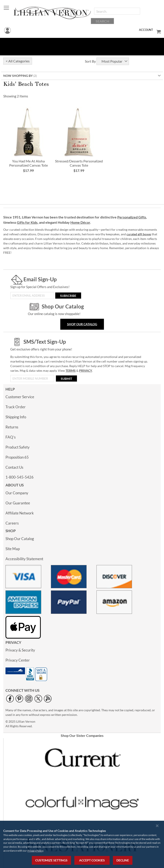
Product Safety (18, 447)
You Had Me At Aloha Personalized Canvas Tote (29, 163)
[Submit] (66, 379)
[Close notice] (157, 826)
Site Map (13, 549)
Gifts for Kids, (28, 222)
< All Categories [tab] (18, 61)
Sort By (90, 61)
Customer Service (20, 397)
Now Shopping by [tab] (18, 76)
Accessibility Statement (24, 559)
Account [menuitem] (146, 30)
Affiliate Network (20, 513)
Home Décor (80, 222)
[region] (82, 844)
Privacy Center (18, 660)
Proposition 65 (17, 457)
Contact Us (14, 467)
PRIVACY (86, 371)
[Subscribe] (68, 296)
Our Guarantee (18, 503)
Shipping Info (16, 417)
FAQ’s (11, 437)
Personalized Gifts (132, 217)
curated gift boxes (139, 234)
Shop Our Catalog (82, 324)
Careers (12, 523)
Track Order (16, 407)
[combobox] (117, 11)
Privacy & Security (20, 650)
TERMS (71, 371)
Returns (12, 427)
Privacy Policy (35, 851)
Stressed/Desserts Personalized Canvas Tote (79, 163)
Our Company (17, 493)
